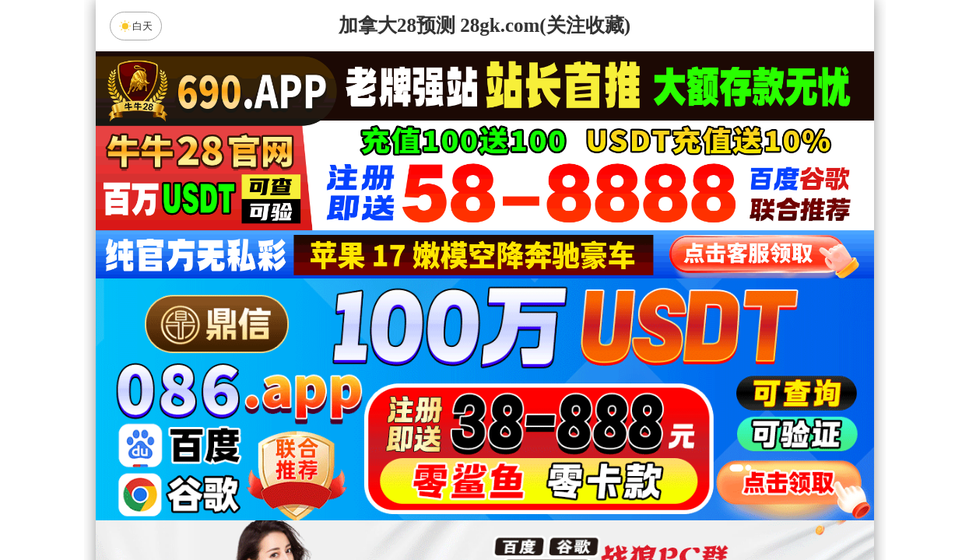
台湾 (534, 383)
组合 (336, 507)
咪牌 (593, 315)
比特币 (633, 383)
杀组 (435, 507)
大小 (534, 507)
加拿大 (336, 383)
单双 (633, 507)
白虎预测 (353, 425)
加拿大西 (435, 383)
